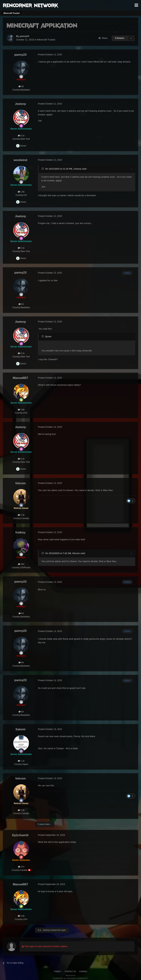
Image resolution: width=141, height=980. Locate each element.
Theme (58, 972)
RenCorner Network (30, 5)
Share (103, 38)
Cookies (83, 972)
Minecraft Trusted (46, 40)
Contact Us (70, 972)
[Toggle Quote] (43, 169)
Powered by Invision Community (71, 978)
